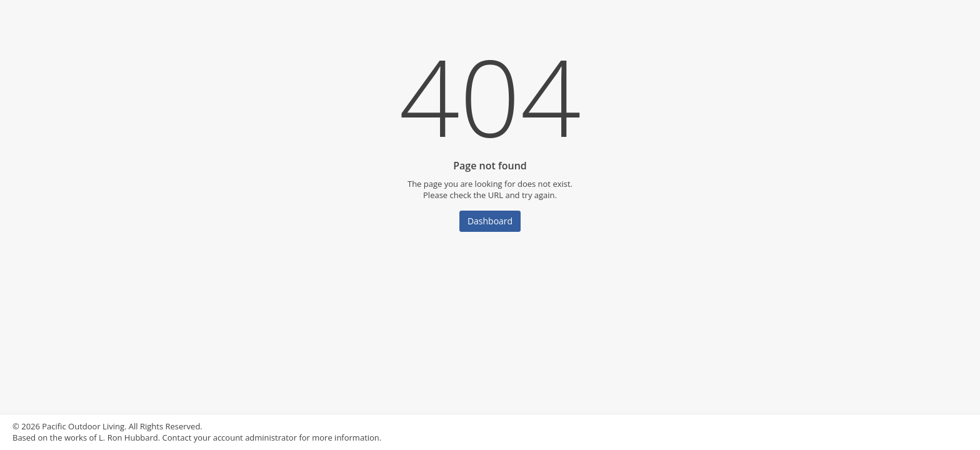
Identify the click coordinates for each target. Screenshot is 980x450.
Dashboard (490, 221)
